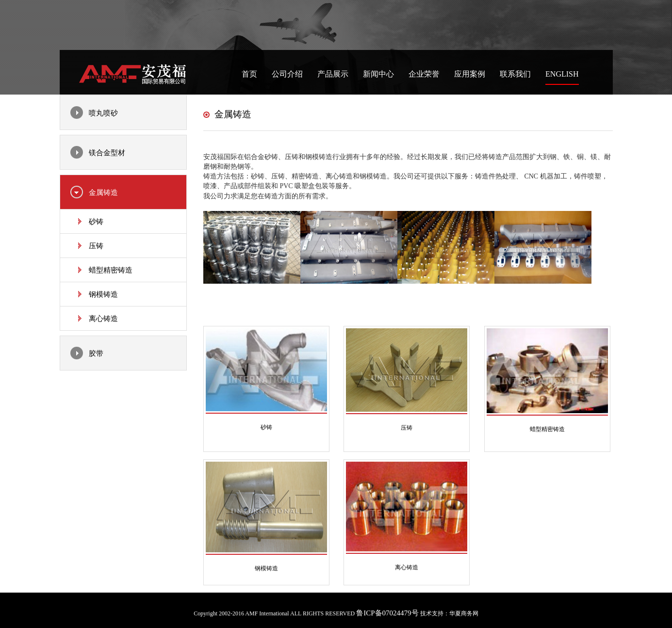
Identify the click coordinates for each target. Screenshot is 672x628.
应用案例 (470, 74)
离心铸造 (103, 319)
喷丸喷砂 (103, 113)
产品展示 (333, 74)
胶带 (96, 354)
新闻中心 (378, 74)
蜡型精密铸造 (111, 270)
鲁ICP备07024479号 (387, 613)
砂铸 (96, 222)
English (562, 74)
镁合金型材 (107, 153)
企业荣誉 (424, 74)
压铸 (96, 246)
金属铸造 (103, 193)
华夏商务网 (464, 613)
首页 (249, 74)
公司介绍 (287, 74)
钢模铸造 (103, 294)
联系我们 (515, 74)
